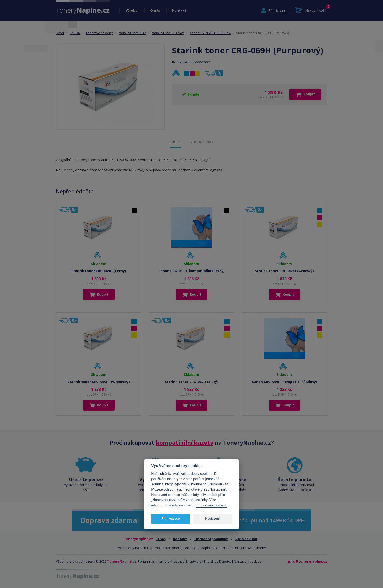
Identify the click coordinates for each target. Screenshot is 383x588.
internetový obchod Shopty (176, 561)
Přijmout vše (170, 519)
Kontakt (179, 10)
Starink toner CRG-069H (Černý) (99, 271)
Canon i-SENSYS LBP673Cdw (210, 33)
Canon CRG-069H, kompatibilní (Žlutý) (284, 382)
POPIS (176, 142)
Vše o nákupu (246, 539)
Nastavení (212, 519)
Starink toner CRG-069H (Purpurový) (99, 382)
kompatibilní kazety (185, 443)
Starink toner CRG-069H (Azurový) (284, 271)
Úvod (60, 33)
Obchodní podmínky (211, 539)
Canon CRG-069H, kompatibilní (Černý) (191, 271)
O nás (155, 10)
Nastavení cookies (248, 561)
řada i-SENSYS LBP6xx (168, 33)
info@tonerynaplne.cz (308, 561)
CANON (75, 33)
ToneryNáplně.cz (122, 561)
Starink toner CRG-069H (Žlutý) (192, 382)
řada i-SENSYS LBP (132, 33)
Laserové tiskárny (100, 33)
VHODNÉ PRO (202, 142)
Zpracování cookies (212, 505)
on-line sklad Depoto (215, 561)
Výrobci (132, 10)
